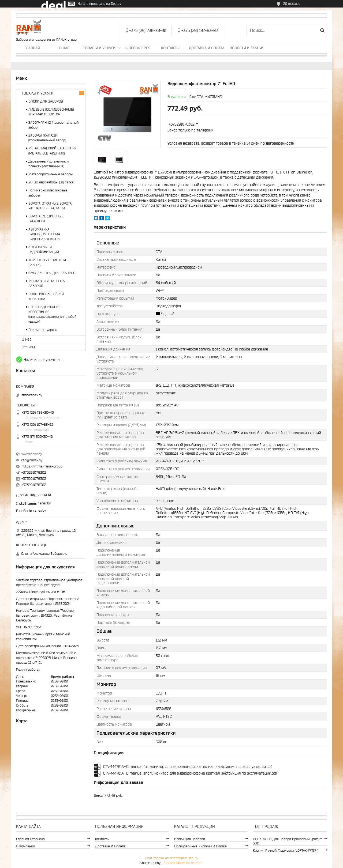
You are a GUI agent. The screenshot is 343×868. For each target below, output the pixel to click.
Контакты (170, 48)
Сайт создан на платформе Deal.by (172, 858)
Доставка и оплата (207, 48)
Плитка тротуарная (43, 330)
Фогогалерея (138, 48)
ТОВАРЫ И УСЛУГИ (38, 93)
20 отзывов (292, 4)
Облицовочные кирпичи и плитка (200, 846)
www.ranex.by (32, 454)
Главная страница (30, 839)
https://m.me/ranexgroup (42, 466)
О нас (64, 48)
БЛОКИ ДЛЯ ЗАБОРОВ (46, 101)
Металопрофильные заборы (51, 174)
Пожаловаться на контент (183, 863)
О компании (25, 846)
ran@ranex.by (32, 460)
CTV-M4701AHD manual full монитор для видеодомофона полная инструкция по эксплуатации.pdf (188, 767)
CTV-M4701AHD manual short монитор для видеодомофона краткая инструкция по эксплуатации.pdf (190, 773)
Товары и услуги (99, 48)
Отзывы (28, 347)
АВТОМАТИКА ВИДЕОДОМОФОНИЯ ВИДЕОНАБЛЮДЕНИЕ (45, 234)
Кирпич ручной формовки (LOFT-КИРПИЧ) (286, 850)
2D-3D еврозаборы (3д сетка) (51, 182)
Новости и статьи (247, 48)
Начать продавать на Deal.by (99, 4)
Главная (32, 48)
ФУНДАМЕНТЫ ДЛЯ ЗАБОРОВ (52, 273)
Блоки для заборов (190, 839)
